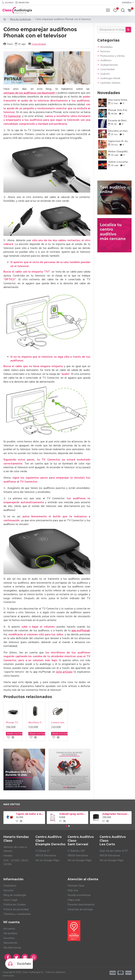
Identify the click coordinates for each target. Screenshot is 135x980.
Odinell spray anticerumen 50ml (73, 814)
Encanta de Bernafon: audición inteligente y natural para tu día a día (119, 120)
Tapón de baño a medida (30, 814)
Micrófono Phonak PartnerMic (36, 723)
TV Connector (12, 116)
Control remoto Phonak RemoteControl (59, 723)
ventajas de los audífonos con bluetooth (29, 93)
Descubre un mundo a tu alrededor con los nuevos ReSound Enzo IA (119, 131)
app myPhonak (81, 630)
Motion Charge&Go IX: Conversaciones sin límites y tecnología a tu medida (119, 152)
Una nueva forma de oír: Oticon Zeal (119, 100)
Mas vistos (12, 804)
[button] (66, 826)
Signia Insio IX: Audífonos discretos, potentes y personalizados (119, 141)
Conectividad (39, 44)
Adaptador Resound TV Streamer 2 (116, 814)
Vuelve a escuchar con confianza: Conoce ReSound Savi (119, 162)
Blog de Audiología (21, 19)
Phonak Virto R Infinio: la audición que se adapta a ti (119, 110)
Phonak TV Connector (14, 723)
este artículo (64, 672)
